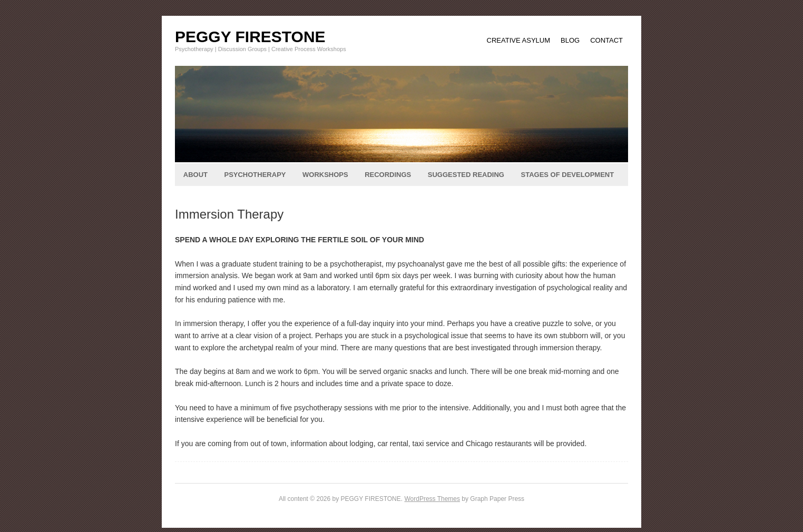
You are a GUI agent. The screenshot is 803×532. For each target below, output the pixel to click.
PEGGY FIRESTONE (250, 37)
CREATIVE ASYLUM (518, 40)
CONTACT (606, 40)
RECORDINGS (388, 175)
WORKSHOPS (325, 175)
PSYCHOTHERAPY (255, 175)
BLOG (570, 40)
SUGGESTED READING (466, 175)
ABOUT (195, 175)
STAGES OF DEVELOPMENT (567, 175)
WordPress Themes (432, 499)
